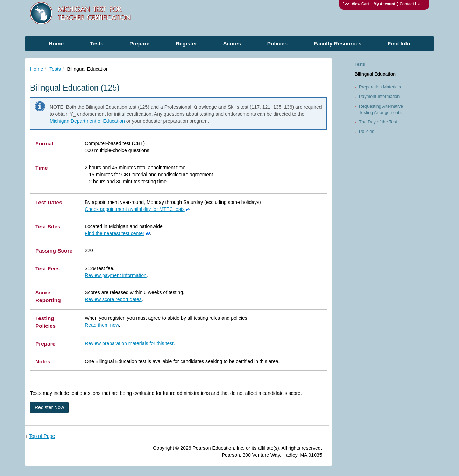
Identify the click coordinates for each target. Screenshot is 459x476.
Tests (55, 69)
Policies (366, 132)
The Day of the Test (378, 122)
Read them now (102, 325)
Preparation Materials (380, 87)
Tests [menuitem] (96, 44)
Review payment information (116, 275)
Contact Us (410, 4)
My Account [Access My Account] (384, 4)
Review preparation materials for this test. (130, 343)
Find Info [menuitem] (399, 44)
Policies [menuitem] (277, 44)
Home (37, 69)
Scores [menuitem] (232, 44)
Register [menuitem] (186, 44)
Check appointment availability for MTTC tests (135, 209)
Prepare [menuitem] (139, 44)
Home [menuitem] (56, 44)
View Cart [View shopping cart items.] (356, 4)
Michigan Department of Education (87, 121)
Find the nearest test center (114, 233)
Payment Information (379, 97)
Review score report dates (113, 299)
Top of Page (42, 436)
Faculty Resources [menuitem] (337, 44)
